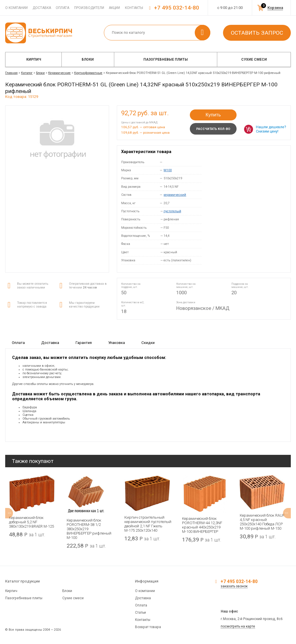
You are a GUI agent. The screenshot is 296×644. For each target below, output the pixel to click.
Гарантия (84, 343)
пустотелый (172, 211)
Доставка (42, 8)
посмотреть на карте (238, 626)
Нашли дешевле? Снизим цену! (271, 129)
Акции (114, 8)
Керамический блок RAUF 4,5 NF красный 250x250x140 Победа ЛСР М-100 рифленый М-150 (262, 522)
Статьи (140, 613)
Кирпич (34, 59)
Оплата (62, 8)
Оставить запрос (257, 33)
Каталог (27, 73)
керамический (175, 195)
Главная (11, 73)
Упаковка (117, 343)
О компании (16, 8)
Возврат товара (148, 627)
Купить (213, 115)
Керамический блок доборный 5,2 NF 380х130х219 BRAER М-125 (31, 522)
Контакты (134, 8)
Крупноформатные (88, 73)
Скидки (148, 343)
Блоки (88, 59)
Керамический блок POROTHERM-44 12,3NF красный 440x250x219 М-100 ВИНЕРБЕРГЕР (202, 525)
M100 (168, 170)
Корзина (275, 8)
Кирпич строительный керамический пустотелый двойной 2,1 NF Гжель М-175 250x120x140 (148, 524)
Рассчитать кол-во (213, 129)
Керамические (59, 73)
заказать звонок (234, 586)
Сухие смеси (254, 59)
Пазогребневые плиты (166, 59)
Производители (89, 8)
